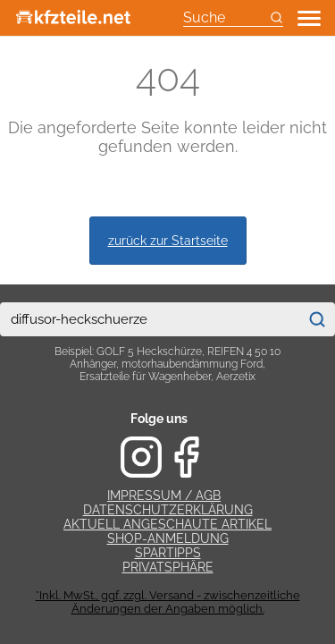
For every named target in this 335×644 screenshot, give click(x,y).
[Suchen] (317, 319)
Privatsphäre (168, 567)
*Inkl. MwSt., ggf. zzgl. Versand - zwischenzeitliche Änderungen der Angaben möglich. (168, 602)
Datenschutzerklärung (168, 510)
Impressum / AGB (164, 496)
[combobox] (149, 319)
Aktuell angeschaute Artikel (167, 524)
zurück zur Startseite (168, 240)
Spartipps (168, 553)
